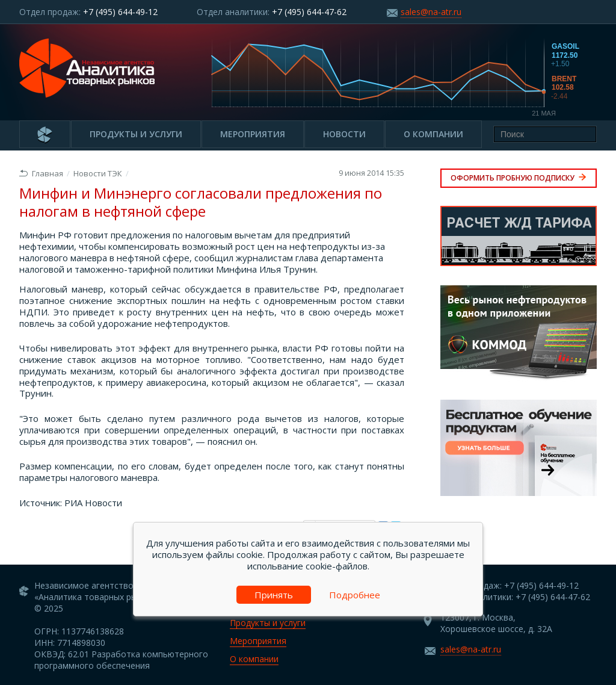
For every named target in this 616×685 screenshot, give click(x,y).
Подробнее (355, 595)
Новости (344, 134)
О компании (433, 134)
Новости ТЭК (98, 173)
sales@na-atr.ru (431, 12)
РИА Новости (93, 503)
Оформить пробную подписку (519, 178)
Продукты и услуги (136, 134)
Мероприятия (253, 134)
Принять (274, 595)
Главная (41, 173)
